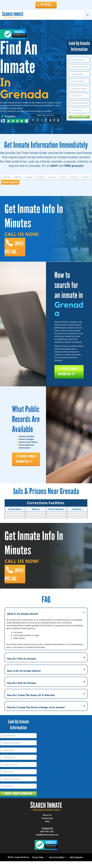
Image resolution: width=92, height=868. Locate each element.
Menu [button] (88, 15)
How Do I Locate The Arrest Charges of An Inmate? (36, 714)
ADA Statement (76, 864)
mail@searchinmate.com (47, 842)
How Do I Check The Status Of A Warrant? (31, 702)
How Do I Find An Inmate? (22, 666)
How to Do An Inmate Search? (24, 678)
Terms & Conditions (57, 864)
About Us (47, 822)
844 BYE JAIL (46, 5)
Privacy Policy (38, 864)
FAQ (47, 828)
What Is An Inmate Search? (23, 621)
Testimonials (47, 825)
